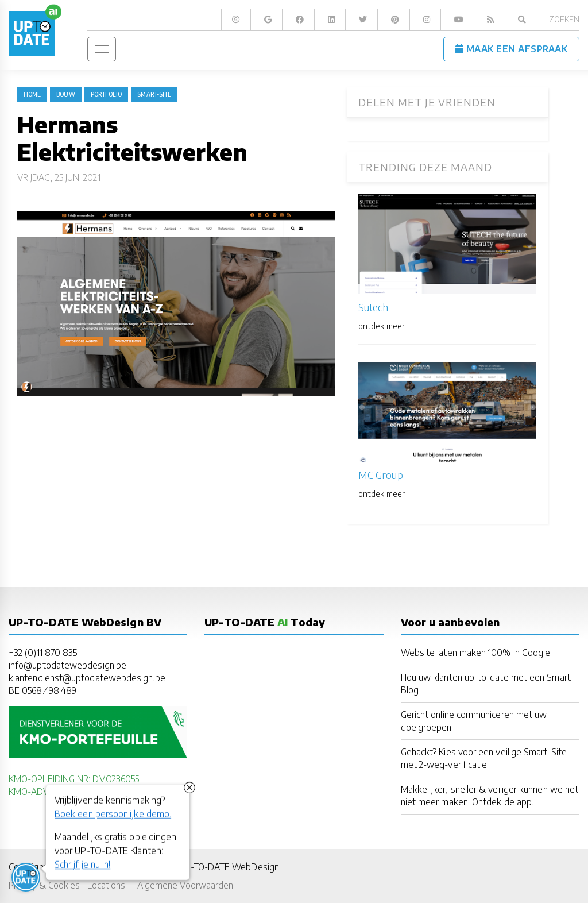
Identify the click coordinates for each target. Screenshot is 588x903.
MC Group (381, 475)
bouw (65, 94)
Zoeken (564, 19)
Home (32, 94)
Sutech (373, 307)
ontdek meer (382, 326)
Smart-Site (154, 94)
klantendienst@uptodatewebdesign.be (87, 678)
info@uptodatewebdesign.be (67, 665)
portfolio (107, 94)
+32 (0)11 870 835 (43, 652)
